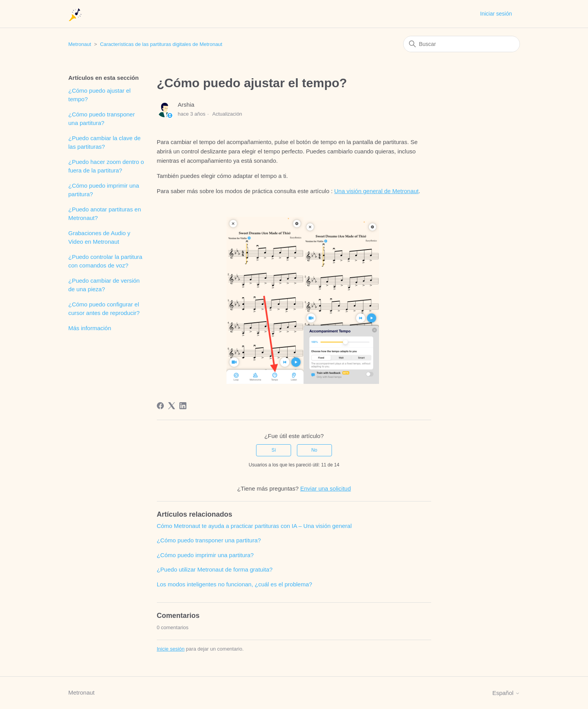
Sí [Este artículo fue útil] (274, 450)
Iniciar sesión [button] (496, 14)
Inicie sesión (171, 649)
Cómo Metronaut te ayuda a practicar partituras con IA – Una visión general (254, 526)
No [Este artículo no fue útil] (314, 450)
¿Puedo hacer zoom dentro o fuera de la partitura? (106, 166)
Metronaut (80, 44)
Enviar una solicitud (325, 488)
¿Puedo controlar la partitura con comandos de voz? (105, 261)
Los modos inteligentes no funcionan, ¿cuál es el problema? (234, 584)
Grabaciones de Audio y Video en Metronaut (99, 238)
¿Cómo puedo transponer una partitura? (102, 119)
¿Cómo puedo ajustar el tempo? (100, 95)
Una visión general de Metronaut (376, 191)
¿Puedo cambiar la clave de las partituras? (105, 143)
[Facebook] (160, 406)
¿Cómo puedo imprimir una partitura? (104, 190)
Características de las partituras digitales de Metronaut (161, 44)
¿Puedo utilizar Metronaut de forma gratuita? (215, 569)
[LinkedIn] (183, 406)
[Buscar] (462, 44)
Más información (90, 328)
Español (506, 693)
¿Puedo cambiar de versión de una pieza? (104, 285)
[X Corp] (172, 406)
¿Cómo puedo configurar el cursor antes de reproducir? (104, 309)
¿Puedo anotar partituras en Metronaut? (105, 214)
